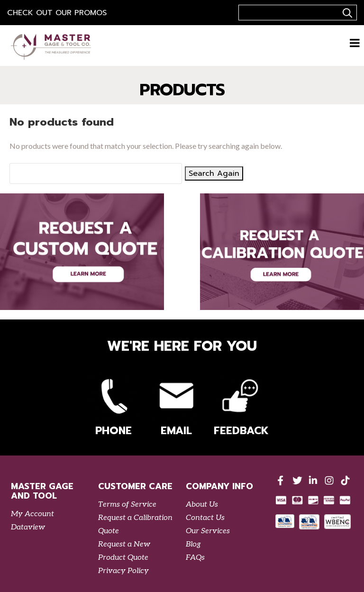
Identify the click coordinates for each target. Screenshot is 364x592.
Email (176, 405)
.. (346, 13)
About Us (202, 505)
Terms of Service (127, 505)
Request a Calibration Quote (135, 524)
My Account (32, 514)
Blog (193, 544)
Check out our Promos (57, 13)
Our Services (208, 531)
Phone (113, 405)
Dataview (28, 527)
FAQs (195, 558)
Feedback (240, 405)
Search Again (214, 173)
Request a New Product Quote (124, 551)
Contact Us (205, 518)
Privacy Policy (123, 571)
